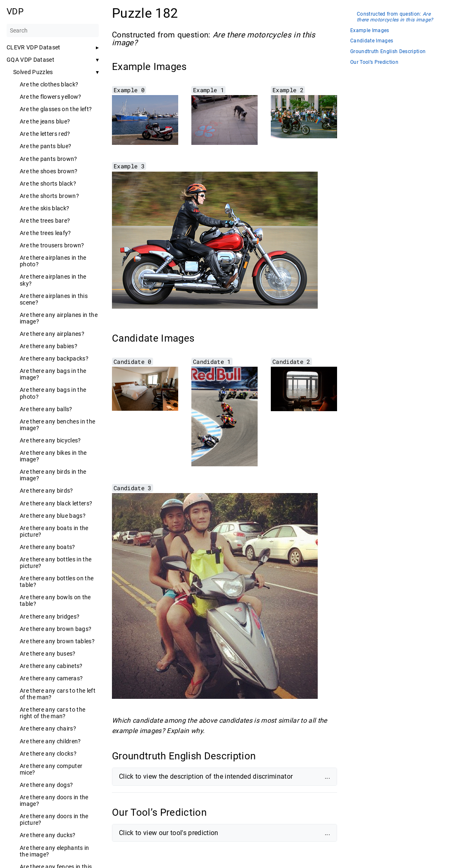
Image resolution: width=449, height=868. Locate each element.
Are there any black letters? (56, 503)
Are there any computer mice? (51, 769)
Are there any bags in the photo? (53, 393)
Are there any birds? (47, 491)
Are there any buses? (48, 654)
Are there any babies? (49, 346)
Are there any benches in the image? (57, 425)
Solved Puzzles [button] (33, 72)
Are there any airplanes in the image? (59, 318)
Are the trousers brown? (52, 245)
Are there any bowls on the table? (55, 600)
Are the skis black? (44, 208)
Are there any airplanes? (52, 334)
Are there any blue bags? (53, 516)
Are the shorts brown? (49, 196)
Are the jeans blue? (45, 121)
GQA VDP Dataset (30, 60)
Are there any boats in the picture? (54, 531)
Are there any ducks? (48, 835)
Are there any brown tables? (57, 641)
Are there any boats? (48, 547)
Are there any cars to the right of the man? (52, 713)
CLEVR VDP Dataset (34, 47)
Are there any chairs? (48, 728)
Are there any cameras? (51, 678)
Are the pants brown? (49, 159)
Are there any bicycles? (50, 440)
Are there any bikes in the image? (53, 456)
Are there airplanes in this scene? (54, 299)
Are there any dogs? (46, 785)
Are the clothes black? (49, 84)
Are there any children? (50, 741)
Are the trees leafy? (45, 233)
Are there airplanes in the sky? (53, 280)
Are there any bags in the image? (53, 374)
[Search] (53, 30)
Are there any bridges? (50, 617)
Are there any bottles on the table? (57, 582)
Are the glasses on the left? (56, 109)
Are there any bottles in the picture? (56, 563)
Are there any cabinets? (51, 666)
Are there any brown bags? (56, 629)
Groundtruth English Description (388, 52)
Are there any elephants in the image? (55, 851)
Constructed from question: (395, 17)
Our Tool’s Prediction (374, 62)
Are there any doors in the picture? (54, 819)
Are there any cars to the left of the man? (58, 694)
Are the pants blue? (45, 146)
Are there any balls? (46, 409)
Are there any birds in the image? (53, 475)
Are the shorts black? (48, 184)
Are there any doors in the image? (54, 801)
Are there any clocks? (48, 754)
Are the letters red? (45, 134)
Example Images (370, 31)
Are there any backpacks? (54, 358)
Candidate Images (372, 41)
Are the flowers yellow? (51, 97)
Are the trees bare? (45, 221)
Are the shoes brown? (49, 171)
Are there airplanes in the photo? (53, 261)
